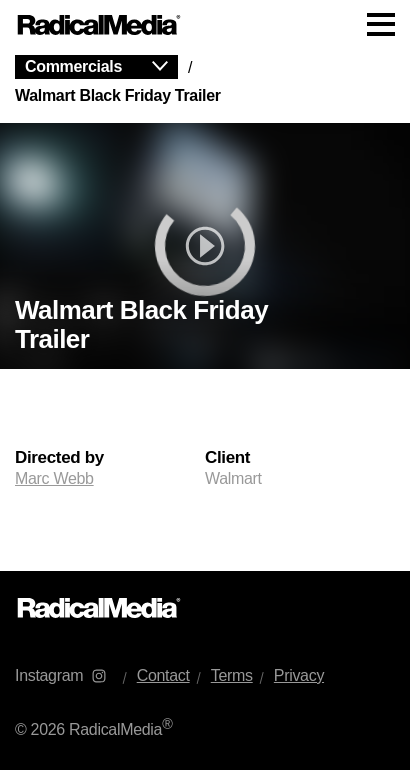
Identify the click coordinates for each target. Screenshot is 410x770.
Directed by (59, 458)
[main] (205, 310)
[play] (205, 246)
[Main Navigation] (205, 25)
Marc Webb (54, 478)
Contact (163, 675)
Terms (232, 675)
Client (227, 458)
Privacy (299, 675)
